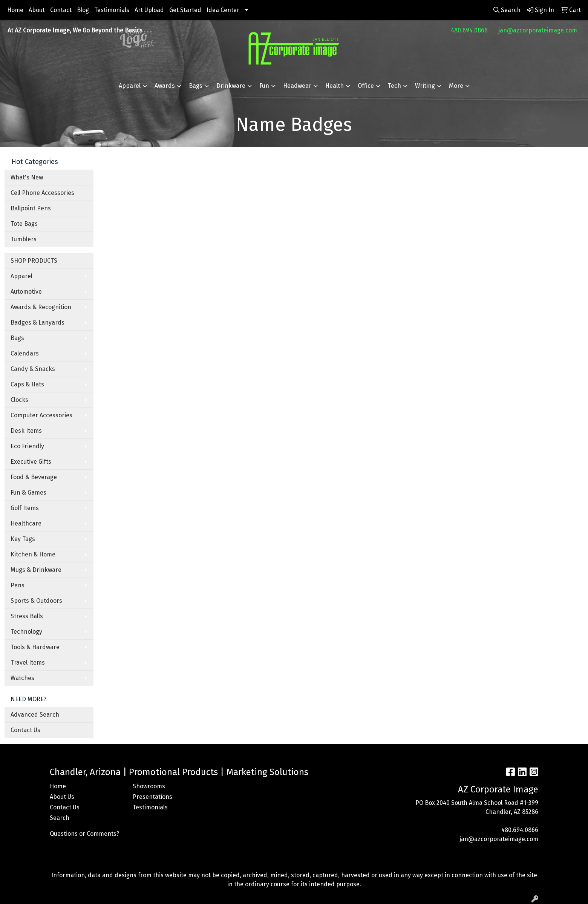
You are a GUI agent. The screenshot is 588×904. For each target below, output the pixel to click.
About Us (62, 797)
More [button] (456, 86)
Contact (61, 10)
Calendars (25, 353)
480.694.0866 (469, 30)
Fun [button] (264, 86)
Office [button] (366, 86)
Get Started (185, 10)
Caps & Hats (27, 384)
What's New (27, 177)
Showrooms (149, 786)
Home (15, 10)
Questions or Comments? (84, 834)
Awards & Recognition (41, 307)
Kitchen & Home (33, 554)
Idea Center (223, 10)
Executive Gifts (31, 462)
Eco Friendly (27, 446)
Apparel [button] (130, 86)
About (37, 10)
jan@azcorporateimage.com (538, 30)
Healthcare (26, 523)
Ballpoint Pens (31, 208)
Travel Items (28, 663)
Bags (17, 338)
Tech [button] (394, 86)
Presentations (152, 797)
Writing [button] (425, 86)
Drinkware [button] (231, 86)
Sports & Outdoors (36, 601)
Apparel (21, 276)
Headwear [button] (297, 86)
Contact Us (25, 730)
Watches (22, 678)
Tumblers (24, 239)
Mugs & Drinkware (36, 570)
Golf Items (25, 508)
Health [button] (335, 86)
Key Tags (23, 539)
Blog (83, 10)
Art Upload (149, 10)
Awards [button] (165, 86)
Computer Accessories (41, 415)
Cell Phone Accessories (42, 193)
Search (60, 818)
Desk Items (26, 431)
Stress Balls (27, 616)
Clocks (19, 400)
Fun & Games (28, 493)
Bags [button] (196, 86)
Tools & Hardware (35, 647)
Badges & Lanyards (38, 323)
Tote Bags (24, 224)
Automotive (26, 292)
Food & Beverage (34, 477)
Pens (18, 585)
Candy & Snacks (33, 369)
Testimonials (112, 10)
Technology (26, 632)
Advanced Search (35, 715)
